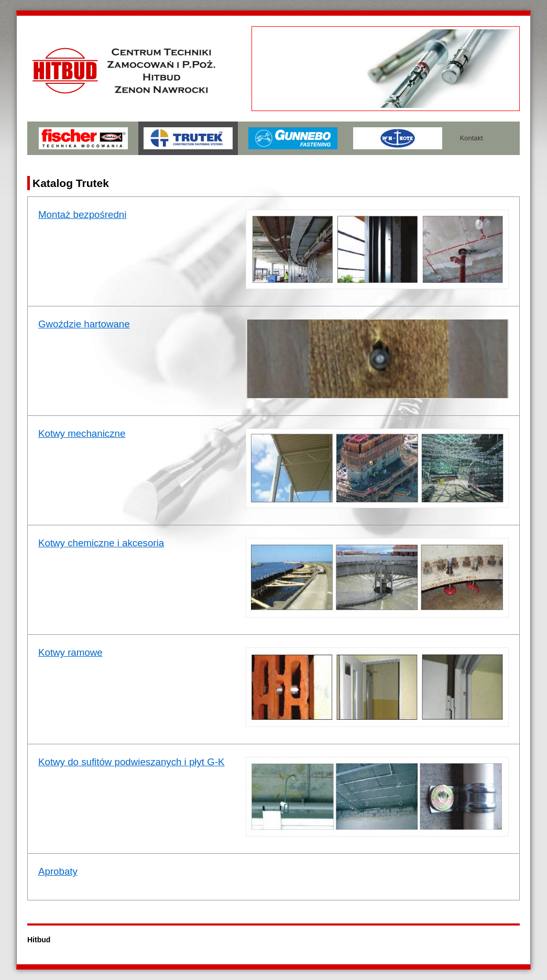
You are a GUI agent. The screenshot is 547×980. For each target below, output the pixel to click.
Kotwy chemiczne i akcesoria (101, 543)
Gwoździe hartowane (84, 324)
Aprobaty (58, 871)
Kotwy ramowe (70, 652)
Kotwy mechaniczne (82, 433)
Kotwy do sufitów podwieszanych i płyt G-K (132, 762)
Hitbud (39, 940)
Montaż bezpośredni (82, 214)
